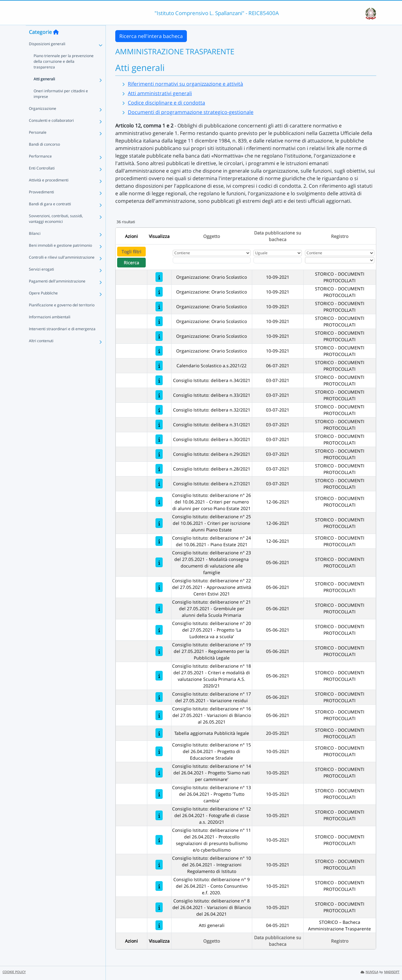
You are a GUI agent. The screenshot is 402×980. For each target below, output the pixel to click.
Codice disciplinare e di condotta (166, 103)
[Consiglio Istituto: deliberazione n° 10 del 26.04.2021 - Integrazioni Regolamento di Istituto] (159, 865)
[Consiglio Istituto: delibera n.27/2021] (159, 484)
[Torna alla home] (56, 44)
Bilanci (35, 246)
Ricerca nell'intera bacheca (151, 36)
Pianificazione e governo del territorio (62, 317)
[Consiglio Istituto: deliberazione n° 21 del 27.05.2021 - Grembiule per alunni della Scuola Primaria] (159, 608)
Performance (40, 168)
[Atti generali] (159, 925)
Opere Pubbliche (43, 305)
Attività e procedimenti (49, 192)
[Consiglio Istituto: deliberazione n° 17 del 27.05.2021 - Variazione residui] (159, 697)
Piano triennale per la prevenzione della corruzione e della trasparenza (64, 74)
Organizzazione (43, 121)
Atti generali (44, 91)
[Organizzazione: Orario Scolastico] (159, 277)
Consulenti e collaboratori (51, 133)
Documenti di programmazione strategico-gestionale (191, 112)
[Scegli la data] (278, 260)
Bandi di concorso (44, 156)
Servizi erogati (41, 281)
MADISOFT (392, 972)
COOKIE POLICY (14, 972)
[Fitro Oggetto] (212, 260)
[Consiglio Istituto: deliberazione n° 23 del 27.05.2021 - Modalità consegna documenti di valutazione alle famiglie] (159, 562)
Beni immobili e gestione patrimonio (60, 258)
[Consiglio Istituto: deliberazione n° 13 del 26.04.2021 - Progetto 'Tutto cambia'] (159, 794)
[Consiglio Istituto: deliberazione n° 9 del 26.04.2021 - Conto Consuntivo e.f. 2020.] (159, 886)
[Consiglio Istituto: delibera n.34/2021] (159, 380)
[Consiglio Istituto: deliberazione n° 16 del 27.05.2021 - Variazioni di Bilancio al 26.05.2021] (159, 715)
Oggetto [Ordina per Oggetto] (212, 236)
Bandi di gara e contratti (50, 216)
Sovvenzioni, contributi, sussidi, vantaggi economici (56, 231)
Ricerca (131, 263)
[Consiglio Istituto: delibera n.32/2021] (159, 410)
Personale (38, 145)
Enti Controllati (42, 180)
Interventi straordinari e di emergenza (62, 341)
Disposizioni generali (47, 56)
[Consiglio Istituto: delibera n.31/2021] (159, 425)
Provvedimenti (41, 204)
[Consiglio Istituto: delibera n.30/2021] (159, 439)
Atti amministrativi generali (160, 93)
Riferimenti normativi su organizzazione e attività (185, 84)
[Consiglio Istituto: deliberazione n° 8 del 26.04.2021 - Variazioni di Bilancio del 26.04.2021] (159, 907)
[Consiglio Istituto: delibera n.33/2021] (159, 395)
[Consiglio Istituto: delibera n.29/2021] (159, 454)
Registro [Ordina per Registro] (340, 236)
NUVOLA (369, 972)
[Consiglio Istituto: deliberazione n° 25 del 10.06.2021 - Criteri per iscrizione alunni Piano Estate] (159, 523)
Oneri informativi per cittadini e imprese (61, 106)
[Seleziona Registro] (340, 260)
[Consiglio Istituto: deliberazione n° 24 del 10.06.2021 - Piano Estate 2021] (159, 541)
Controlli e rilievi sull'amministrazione (62, 269)
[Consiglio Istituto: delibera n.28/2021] (159, 469)
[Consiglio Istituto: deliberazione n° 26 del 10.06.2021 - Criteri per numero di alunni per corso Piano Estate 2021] (159, 502)
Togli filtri (131, 252)
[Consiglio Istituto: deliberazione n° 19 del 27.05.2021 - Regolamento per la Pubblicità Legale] (159, 651)
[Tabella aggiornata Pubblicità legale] (159, 733)
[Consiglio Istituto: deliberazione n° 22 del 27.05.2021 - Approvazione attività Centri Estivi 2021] (159, 587)
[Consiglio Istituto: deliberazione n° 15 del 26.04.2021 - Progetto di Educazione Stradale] (159, 751)
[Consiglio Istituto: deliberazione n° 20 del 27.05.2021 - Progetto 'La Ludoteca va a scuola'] (159, 630)
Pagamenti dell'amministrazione (57, 293)
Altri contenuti (41, 353)
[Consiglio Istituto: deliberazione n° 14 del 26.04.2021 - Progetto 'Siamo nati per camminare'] (159, 773)
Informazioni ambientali (50, 329)
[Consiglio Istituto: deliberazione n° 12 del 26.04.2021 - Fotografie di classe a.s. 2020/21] (159, 815)
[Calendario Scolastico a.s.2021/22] (159, 366)
